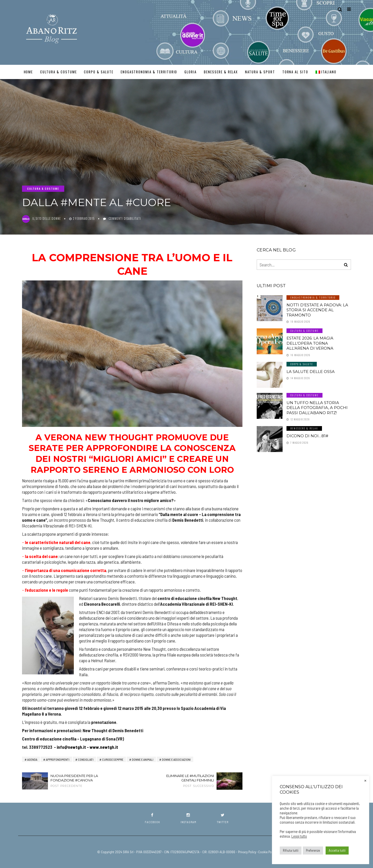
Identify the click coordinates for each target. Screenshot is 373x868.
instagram (188, 818)
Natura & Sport (260, 72)
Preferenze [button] (313, 850)
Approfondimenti (58, 759)
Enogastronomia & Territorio (149, 72)
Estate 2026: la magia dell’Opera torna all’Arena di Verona (310, 343)
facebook (152, 818)
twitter (223, 818)
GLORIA (191, 72)
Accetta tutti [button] (337, 850)
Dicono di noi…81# (307, 436)
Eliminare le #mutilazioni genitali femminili (184, 781)
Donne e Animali (143, 759)
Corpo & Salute (99, 72)
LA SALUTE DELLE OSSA (311, 372)
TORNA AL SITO (295, 72)
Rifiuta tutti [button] (291, 850)
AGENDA (32, 759)
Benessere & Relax (221, 72)
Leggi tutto (299, 836)
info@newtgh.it (71, 747)
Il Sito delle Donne (47, 218)
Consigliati (86, 759)
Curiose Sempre (113, 759)
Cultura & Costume (58, 72)
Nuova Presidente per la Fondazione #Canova (80, 781)
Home (28, 72)
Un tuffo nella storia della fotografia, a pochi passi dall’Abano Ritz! (317, 408)
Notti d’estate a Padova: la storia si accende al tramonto (317, 310)
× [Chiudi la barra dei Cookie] (365, 780)
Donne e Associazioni (176, 759)
